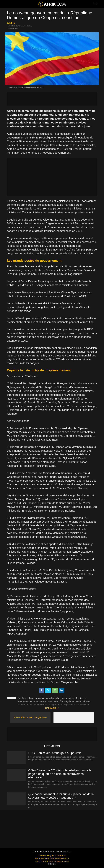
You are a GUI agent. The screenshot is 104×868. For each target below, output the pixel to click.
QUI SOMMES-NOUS (43, 858)
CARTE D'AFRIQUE (46, 856)
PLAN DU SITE (60, 856)
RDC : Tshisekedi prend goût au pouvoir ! (55, 753)
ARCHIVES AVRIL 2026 (44, 861)
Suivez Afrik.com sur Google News (30, 717)
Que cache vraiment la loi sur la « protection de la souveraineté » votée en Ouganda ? (61, 796)
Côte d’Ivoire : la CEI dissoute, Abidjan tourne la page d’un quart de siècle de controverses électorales (60, 774)
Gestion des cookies (61, 861)
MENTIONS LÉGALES (61, 858)
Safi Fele (11, 23)
